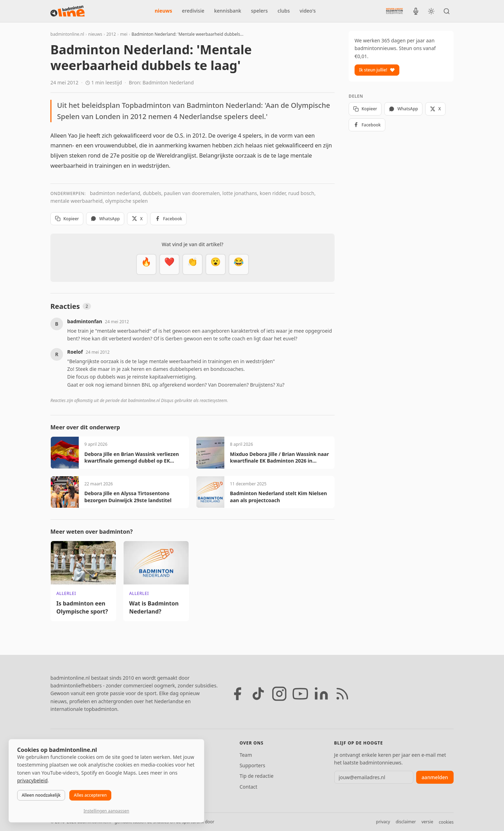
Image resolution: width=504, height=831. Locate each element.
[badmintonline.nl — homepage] (68, 11)
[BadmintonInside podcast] (416, 11)
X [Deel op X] (137, 219)
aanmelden (435, 777)
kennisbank (228, 11)
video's (308, 11)
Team (246, 755)
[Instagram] (279, 694)
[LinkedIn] (321, 694)
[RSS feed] (342, 694)
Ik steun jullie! (377, 70)
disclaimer (406, 822)
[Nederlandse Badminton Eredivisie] (394, 11)
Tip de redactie (256, 776)
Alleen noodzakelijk (41, 795)
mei (124, 34)
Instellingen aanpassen (106, 811)
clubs (284, 11)
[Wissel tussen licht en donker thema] (431, 11)
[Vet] (146, 264)
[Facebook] (237, 694)
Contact (248, 787)
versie (427, 822)
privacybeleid (32, 780)
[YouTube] (300, 694)
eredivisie (193, 11)
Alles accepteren (90, 795)
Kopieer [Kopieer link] (67, 219)
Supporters (252, 765)
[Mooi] (169, 264)
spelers (259, 11)
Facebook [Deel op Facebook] (169, 219)
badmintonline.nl (67, 34)
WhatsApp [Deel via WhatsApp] (105, 219)
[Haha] (239, 264)
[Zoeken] (447, 11)
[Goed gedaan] (192, 264)
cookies (446, 822)
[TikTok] (258, 694)
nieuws (163, 11)
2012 (111, 34)
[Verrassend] (216, 264)
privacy (383, 822)
